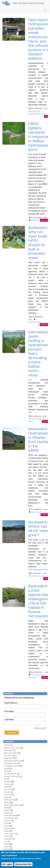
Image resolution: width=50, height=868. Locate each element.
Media (6, 802)
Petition (7, 810)
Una (6, 841)
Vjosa (33, 512)
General (31, 419)
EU (5, 779)
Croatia (39, 322)
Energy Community (12, 776)
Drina (6, 771)
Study (43, 114)
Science (7, 828)
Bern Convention (11, 753)
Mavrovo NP (9, 800)
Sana (6, 823)
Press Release (10, 815)
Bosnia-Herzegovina (12, 761)
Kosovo (7, 792)
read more (44, 220)
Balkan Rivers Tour (12, 748)
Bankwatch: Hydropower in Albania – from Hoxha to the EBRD (39, 440)
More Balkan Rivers (12, 805)
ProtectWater (9, 818)
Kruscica (8, 795)
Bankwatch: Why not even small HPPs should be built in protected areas (38, 243)
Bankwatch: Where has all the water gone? (39, 529)
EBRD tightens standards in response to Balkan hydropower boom (38, 137)
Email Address (12, 703)
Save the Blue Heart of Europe (28, 3)
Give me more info (23, 864)
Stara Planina (9, 834)
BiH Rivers (8, 756)
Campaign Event (11, 763)
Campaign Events (11, 766)
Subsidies (38, 114)
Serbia (7, 831)
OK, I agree (7, 864)
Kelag (6, 787)
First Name (9, 711)
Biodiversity (9, 758)
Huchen (7, 784)
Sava (6, 826)
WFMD (7, 849)
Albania (7, 745)
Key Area (8, 789)
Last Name (9, 719)
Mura (6, 808)
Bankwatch (32, 111)
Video (6, 844)
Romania (8, 821)
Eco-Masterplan (10, 774)
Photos (7, 813)
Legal (6, 797)
